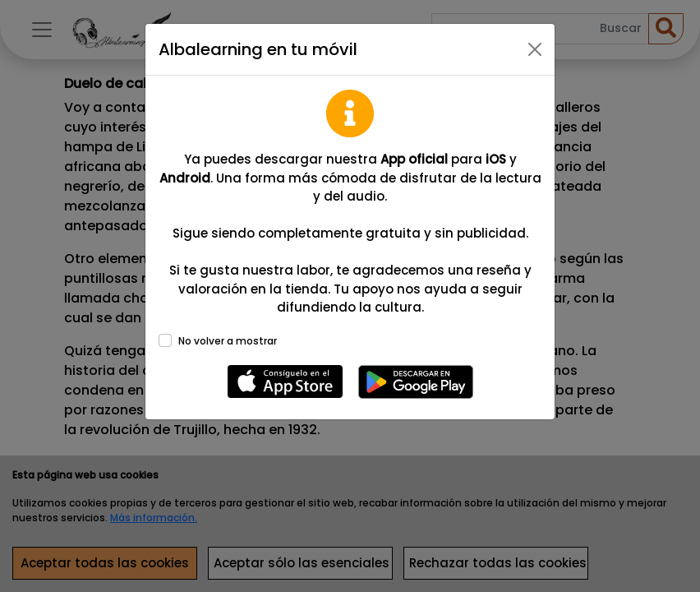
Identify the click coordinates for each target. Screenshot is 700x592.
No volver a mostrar (228, 341)
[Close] (535, 49)
